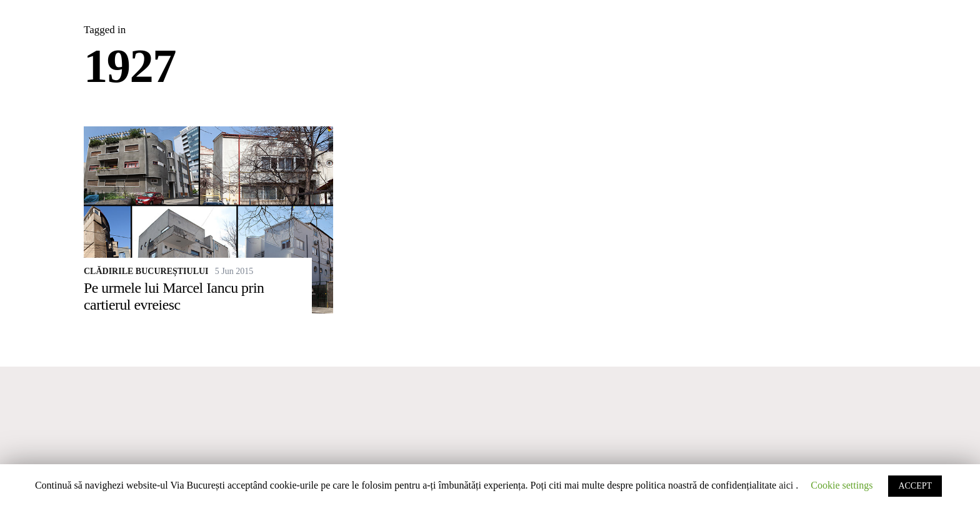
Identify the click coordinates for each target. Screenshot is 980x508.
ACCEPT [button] (915, 486)
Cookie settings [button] (842, 485)
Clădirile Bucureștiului (146, 271)
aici (786, 485)
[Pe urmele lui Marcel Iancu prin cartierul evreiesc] (208, 220)
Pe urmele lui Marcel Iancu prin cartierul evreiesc (174, 296)
